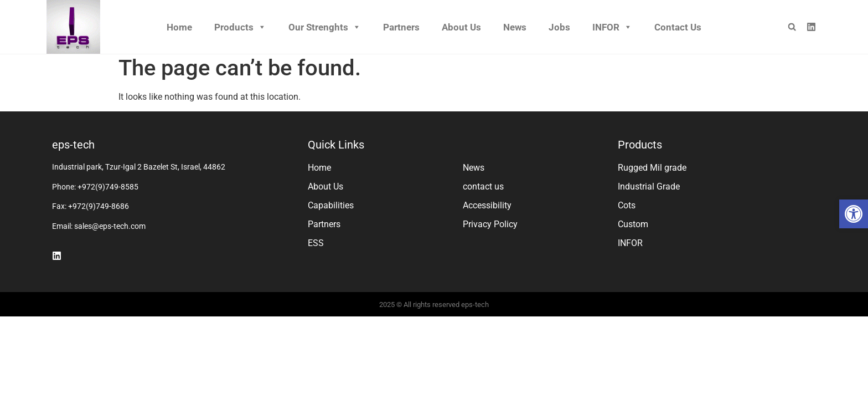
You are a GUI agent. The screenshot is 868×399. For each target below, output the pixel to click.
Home (179, 27)
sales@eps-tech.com (110, 230)
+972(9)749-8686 (99, 210)
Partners (401, 27)
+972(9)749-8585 (108, 191)
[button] (854, 214)
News (515, 27)
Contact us (678, 27)
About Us (461, 27)
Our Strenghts (325, 27)
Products (240, 27)
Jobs (559, 27)
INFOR (612, 27)
